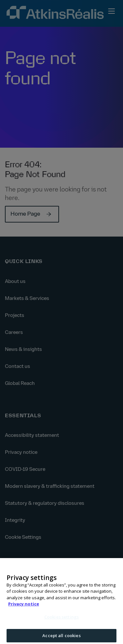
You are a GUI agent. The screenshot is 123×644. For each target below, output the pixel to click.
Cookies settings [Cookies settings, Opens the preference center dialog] (61, 619)
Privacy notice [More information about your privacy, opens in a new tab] (24, 606)
